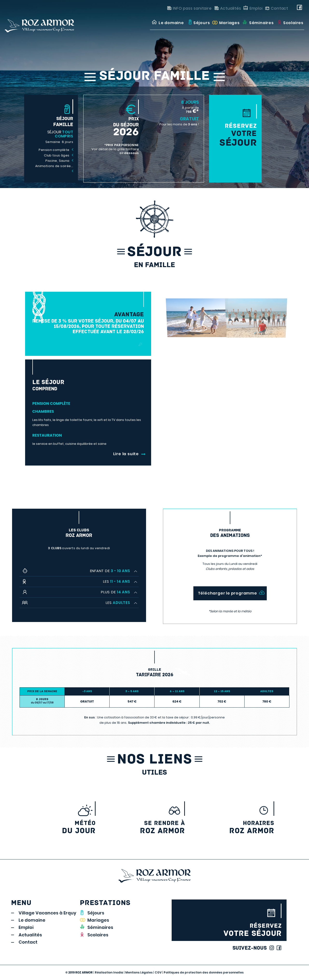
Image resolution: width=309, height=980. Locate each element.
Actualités (231, 8)
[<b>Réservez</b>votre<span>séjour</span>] (235, 112)
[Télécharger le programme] (230, 593)
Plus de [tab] (116, 592)
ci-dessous (129, 153)
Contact (280, 8)
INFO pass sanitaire (192, 8)
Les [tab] (116, 581)
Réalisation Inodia (109, 972)
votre (235, 135)
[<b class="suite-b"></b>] (88, 454)
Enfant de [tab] (110, 571)
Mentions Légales (139, 972)
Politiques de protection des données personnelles (204, 972)
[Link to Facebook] (301, 8)
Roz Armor (232, 828)
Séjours (96, 913)
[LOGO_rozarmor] (48, 23)
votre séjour (229, 930)
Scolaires (98, 935)
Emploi (256, 8)
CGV (158, 972)
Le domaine (32, 920)
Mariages (98, 920)
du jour (54, 828)
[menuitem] (167, 23)
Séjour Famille (155, 77)
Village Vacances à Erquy (47, 913)
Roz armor (143, 828)
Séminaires (100, 927)
